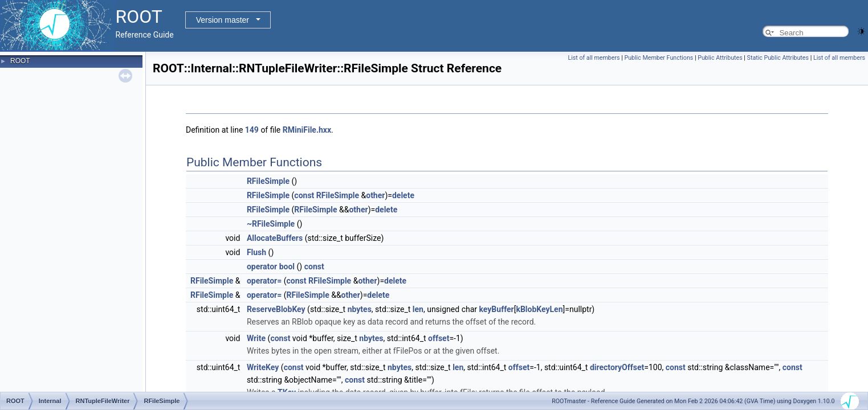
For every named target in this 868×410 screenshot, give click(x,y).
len (418, 309)
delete (403, 195)
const (304, 195)
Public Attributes (720, 58)
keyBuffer (497, 309)
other (375, 195)
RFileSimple (268, 181)
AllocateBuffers (275, 238)
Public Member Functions (659, 58)
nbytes (360, 309)
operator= (264, 281)
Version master (223, 20)
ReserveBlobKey (276, 309)
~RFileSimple (271, 224)
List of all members (594, 58)
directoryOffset (617, 367)
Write (256, 338)
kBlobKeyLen (539, 309)
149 (252, 130)
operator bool (271, 266)
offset (439, 338)
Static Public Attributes (778, 58)
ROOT (20, 61)
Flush (256, 252)
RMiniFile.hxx (307, 130)
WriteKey (263, 367)
